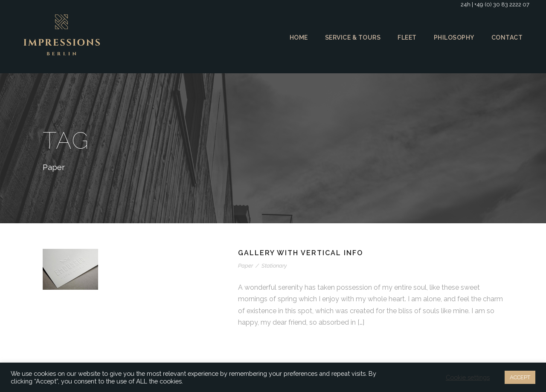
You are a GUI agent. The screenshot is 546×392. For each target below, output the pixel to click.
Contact (507, 37)
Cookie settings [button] (466, 378)
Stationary (273, 266)
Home (296, 37)
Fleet (407, 37)
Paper (245, 266)
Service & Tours (351, 37)
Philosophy (455, 37)
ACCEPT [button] (519, 377)
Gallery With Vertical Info (302, 253)
